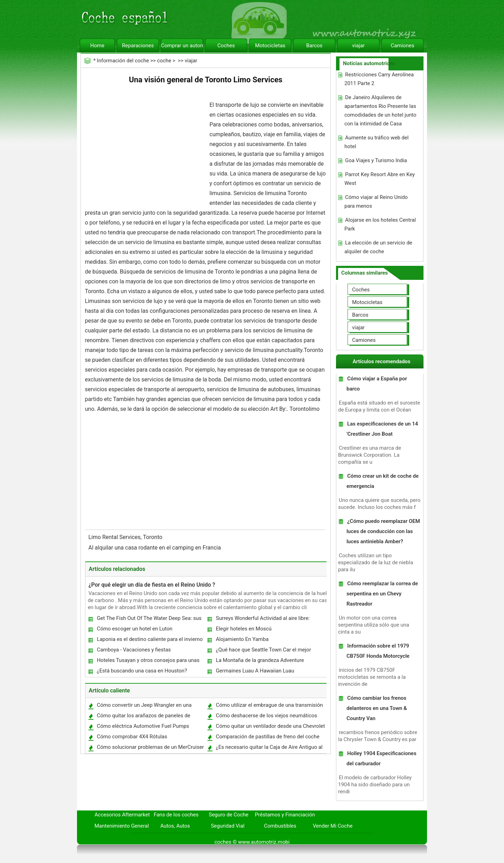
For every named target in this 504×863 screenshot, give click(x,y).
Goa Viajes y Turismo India (376, 160)
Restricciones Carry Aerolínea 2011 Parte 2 (379, 79)
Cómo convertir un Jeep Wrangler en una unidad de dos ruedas (144, 707)
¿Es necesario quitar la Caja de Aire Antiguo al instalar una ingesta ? (269, 749)
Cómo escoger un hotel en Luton (135, 629)
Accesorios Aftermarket (122, 815)
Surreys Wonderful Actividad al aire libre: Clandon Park (262, 620)
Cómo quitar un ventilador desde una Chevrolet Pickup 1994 (270, 728)
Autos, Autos (175, 826)
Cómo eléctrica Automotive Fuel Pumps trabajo (143, 728)
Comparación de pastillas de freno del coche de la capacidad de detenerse (267, 738)
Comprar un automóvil (182, 46)
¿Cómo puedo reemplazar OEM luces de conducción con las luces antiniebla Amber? (383, 531)
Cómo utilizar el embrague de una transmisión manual (269, 707)
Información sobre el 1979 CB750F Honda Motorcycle (378, 651)
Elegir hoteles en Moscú (244, 629)
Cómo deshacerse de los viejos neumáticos (267, 716)
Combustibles (280, 826)
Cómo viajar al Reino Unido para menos (376, 202)
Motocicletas (270, 46)
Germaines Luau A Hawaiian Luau (255, 671)
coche (164, 61)
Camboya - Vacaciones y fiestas (134, 650)
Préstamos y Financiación (285, 815)
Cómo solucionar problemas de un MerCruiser (150, 747)
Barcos (314, 46)
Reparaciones (138, 46)
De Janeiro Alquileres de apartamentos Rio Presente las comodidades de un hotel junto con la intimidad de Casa (380, 111)
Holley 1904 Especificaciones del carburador (381, 758)
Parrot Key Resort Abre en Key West (380, 179)
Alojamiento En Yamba (242, 639)
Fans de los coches (176, 815)
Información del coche (123, 61)
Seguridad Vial (227, 826)
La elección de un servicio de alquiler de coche (378, 247)
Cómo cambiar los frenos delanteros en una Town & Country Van (377, 708)
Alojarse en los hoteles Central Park (380, 224)
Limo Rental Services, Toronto (126, 537)
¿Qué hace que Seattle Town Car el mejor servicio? (263, 651)
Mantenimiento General (122, 826)
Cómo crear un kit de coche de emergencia (383, 481)
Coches (226, 46)
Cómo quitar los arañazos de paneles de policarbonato (143, 717)
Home (97, 46)
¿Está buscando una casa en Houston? (142, 671)
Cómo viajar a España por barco (377, 384)
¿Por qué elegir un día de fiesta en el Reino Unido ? (152, 585)
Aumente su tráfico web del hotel (376, 142)
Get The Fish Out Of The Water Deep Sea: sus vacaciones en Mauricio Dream (149, 620)
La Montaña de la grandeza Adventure (260, 660)
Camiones (402, 46)
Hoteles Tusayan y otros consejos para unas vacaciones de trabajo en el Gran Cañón (148, 662)
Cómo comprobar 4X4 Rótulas (132, 737)
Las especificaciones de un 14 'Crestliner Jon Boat (382, 429)
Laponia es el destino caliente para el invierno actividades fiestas (149, 641)
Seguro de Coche (229, 815)
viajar (358, 46)
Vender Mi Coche (333, 826)
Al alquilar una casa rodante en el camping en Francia (156, 548)
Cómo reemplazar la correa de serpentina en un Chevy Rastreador (382, 594)
